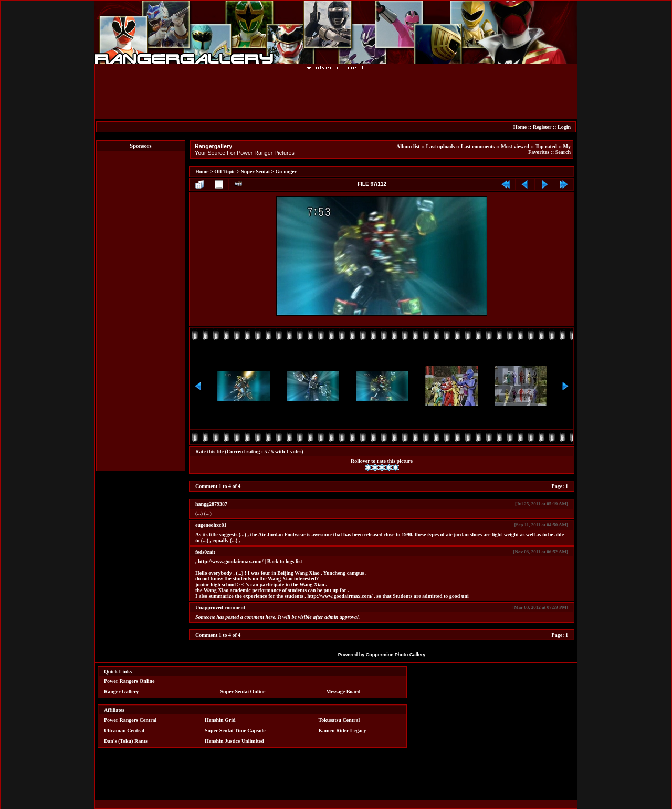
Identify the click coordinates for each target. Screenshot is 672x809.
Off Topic (225, 172)
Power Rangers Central (130, 720)
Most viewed (515, 146)
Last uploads (440, 146)
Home (520, 127)
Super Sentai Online (243, 692)
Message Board (343, 692)
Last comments (478, 146)
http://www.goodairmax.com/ (230, 561)
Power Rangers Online (129, 681)
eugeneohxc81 (211, 525)
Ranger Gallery (121, 692)
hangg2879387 (211, 504)
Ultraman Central (124, 730)
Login (564, 127)
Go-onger (286, 172)
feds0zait (205, 552)
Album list (408, 146)
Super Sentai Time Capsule (235, 730)
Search (563, 152)
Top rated (546, 146)
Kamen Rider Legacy (343, 730)
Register (542, 127)
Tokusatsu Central (339, 720)
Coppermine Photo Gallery (396, 655)
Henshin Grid (220, 720)
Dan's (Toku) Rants (126, 741)
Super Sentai (255, 172)
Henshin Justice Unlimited (234, 741)
